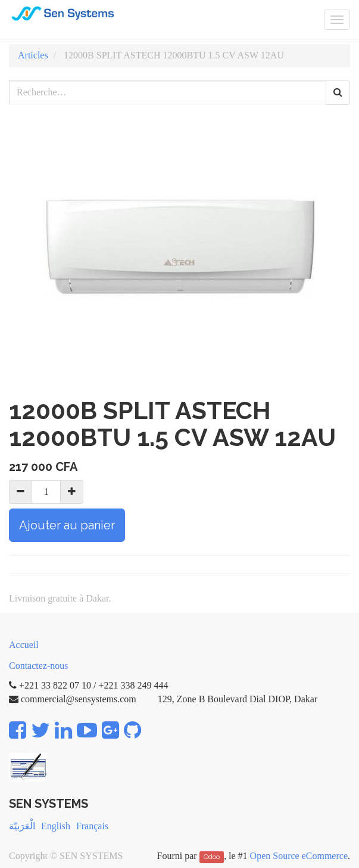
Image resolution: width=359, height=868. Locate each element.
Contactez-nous (39, 666)
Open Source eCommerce (299, 856)
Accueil (24, 645)
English (56, 826)
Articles (33, 55)
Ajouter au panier (67, 525)
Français (92, 826)
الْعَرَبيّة (22, 826)
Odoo (212, 857)
